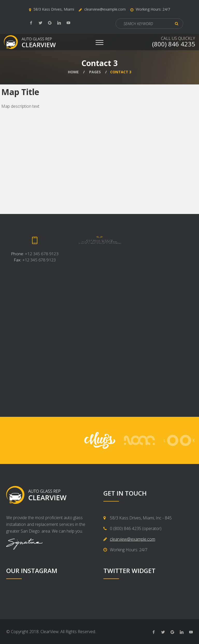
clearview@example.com (105, 9)
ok (177, 24)
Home (73, 72)
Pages (95, 72)
